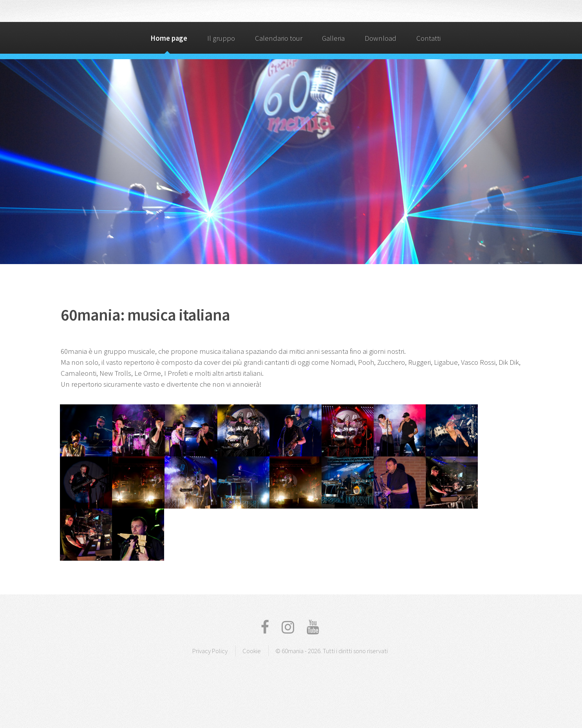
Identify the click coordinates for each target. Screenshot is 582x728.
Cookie (252, 651)
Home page (169, 38)
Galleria (333, 38)
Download (380, 38)
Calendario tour (279, 38)
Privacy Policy (210, 651)
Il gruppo (221, 38)
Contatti (428, 38)
